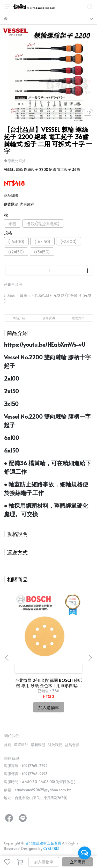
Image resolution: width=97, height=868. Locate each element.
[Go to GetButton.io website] (85, 863)
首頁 (8, 745)
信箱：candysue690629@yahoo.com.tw (37, 790)
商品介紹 (19, 318)
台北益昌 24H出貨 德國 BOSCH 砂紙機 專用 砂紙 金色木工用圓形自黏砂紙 (48, 683)
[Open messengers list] (85, 853)
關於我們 (55, 745)
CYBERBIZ (51, 848)
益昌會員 (72, 745)
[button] (90, 658)
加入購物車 (44, 862)
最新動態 (38, 745)
